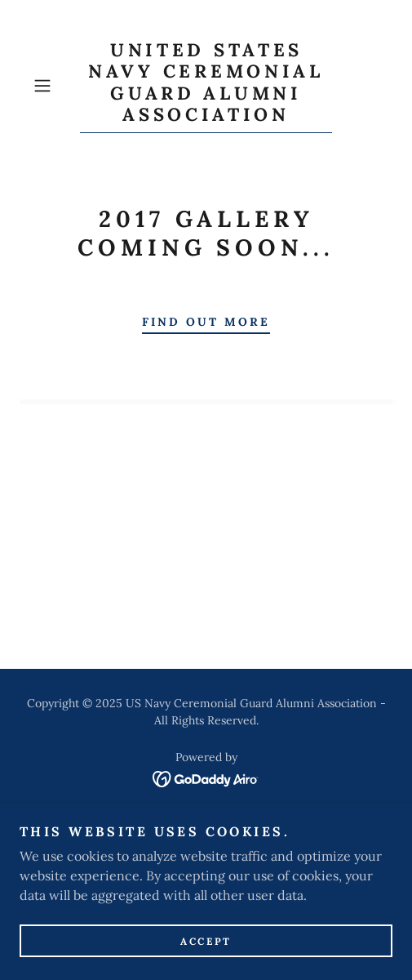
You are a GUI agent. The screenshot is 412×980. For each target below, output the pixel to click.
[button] (53, 86)
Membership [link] (206, 866)
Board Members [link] (206, 845)
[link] (206, 86)
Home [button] (206, 824)
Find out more (206, 322)
